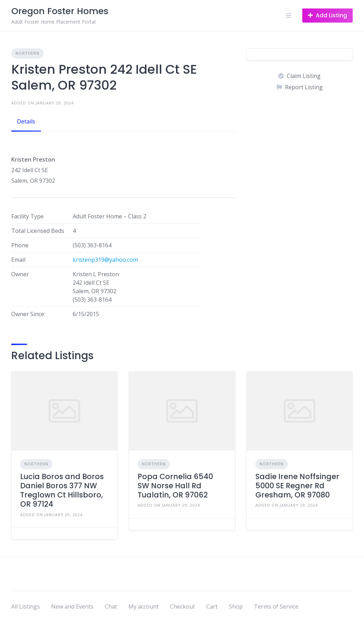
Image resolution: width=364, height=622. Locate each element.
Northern (28, 53)
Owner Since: (28, 314)
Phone (20, 245)
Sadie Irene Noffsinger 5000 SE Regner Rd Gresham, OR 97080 (297, 486)
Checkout (183, 606)
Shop (236, 606)
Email (18, 260)
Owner (20, 274)
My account (144, 606)
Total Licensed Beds (38, 231)
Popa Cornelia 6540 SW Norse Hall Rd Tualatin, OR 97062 (175, 486)
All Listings (26, 606)
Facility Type (28, 216)
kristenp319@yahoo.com (105, 260)
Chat (111, 606)
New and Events (72, 606)
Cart (212, 606)
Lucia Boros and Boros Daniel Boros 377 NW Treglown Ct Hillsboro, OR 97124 (62, 490)
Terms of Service (276, 606)
